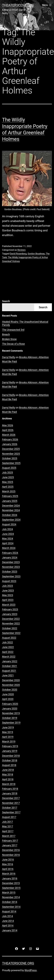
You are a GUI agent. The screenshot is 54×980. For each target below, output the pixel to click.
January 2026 (10, 444)
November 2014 (11, 897)
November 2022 (11, 623)
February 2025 (10, 496)
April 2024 (8, 543)
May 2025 (8, 482)
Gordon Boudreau (36, 254)
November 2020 (11, 685)
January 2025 (10, 501)
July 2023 (7, 586)
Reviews (21, 250)
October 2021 (10, 666)
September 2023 (11, 576)
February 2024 (10, 553)
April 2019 (8, 737)
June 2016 (8, 860)
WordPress (31, 970)
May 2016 (8, 864)
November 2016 (11, 855)
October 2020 (10, 690)
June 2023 (8, 590)
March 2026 (9, 435)
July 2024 (7, 529)
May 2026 (8, 425)
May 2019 (8, 732)
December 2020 (11, 680)
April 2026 (8, 430)
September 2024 (11, 520)
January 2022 (10, 661)
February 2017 (10, 841)
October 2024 (10, 515)
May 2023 (8, 595)
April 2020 (8, 699)
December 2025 (11, 449)
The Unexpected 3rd (13, 330)
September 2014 (11, 907)
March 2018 (9, 784)
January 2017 (10, 845)
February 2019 (10, 746)
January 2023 (10, 614)
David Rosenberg (18, 254)
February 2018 (10, 789)
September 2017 (11, 812)
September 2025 (11, 463)
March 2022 (9, 657)
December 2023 (11, 562)
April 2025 (8, 487)
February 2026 (10, 439)
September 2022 (11, 633)
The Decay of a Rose (13, 344)
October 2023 (10, 572)
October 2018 (10, 760)
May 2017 (8, 826)
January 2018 (10, 793)
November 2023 (11, 567)
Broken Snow (9, 339)
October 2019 (10, 718)
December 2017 (11, 798)
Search (6, 301)
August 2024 (9, 524)
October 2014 (10, 902)
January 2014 (10, 930)
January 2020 (10, 709)
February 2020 (10, 704)
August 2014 (9, 911)
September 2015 (11, 888)
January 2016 (10, 878)
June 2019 (8, 727)
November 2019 (11, 713)
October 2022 (10, 628)
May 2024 (8, 539)
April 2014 (8, 926)
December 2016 (11, 850)
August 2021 (9, 671)
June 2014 (8, 921)
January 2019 (10, 751)
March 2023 (9, 605)
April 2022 (8, 652)
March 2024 (9, 548)
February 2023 (10, 609)
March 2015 (9, 893)
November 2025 (11, 454)
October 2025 (10, 458)
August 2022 (9, 638)
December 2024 (11, 506)
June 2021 (8, 675)
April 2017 (8, 831)
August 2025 (9, 468)
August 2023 (9, 581)
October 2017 (10, 808)
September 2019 (11, 723)
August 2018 (9, 765)
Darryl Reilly (9, 357)
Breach (6, 334)
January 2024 (10, 558)
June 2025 (8, 477)
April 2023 (8, 600)
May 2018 (8, 775)
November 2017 (11, 803)
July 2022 (7, 642)
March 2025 (9, 491)
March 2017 (9, 836)
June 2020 (8, 694)
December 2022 (11, 619)
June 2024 (8, 534)
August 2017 (9, 817)
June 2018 (8, 770)
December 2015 (11, 883)
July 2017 (7, 822)
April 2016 (8, 869)
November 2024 (11, 510)
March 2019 (9, 742)
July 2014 (7, 916)
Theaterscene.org (18, 5)
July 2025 (7, 472)
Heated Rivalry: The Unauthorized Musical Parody (25, 323)
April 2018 (8, 779)
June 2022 (8, 647)
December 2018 (11, 756)
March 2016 (9, 874)
